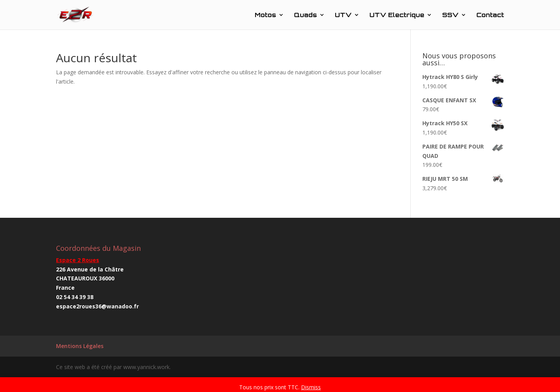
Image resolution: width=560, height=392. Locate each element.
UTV (343, 15)
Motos (265, 15)
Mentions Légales (80, 346)
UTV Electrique (397, 15)
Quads (305, 15)
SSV (450, 15)
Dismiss (311, 387)
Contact (490, 15)
